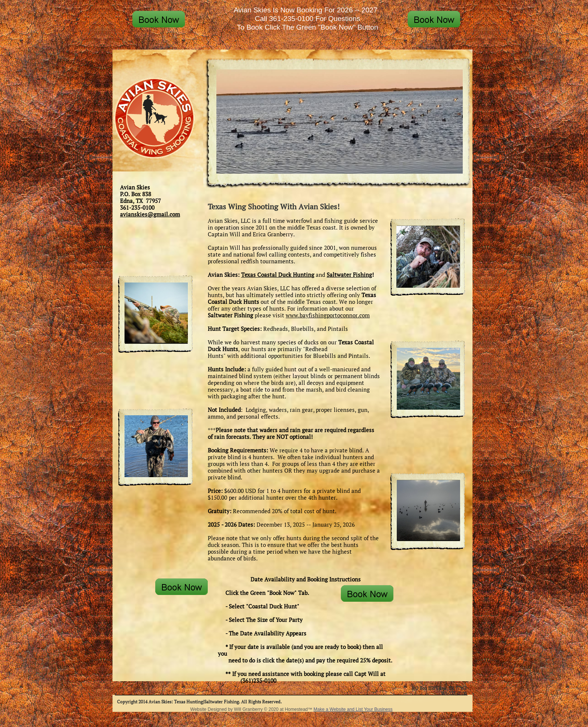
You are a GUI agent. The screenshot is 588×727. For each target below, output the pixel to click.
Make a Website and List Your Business (353, 709)
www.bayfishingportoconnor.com (328, 315)
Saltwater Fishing (349, 275)
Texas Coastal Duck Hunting (278, 275)
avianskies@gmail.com (150, 214)
